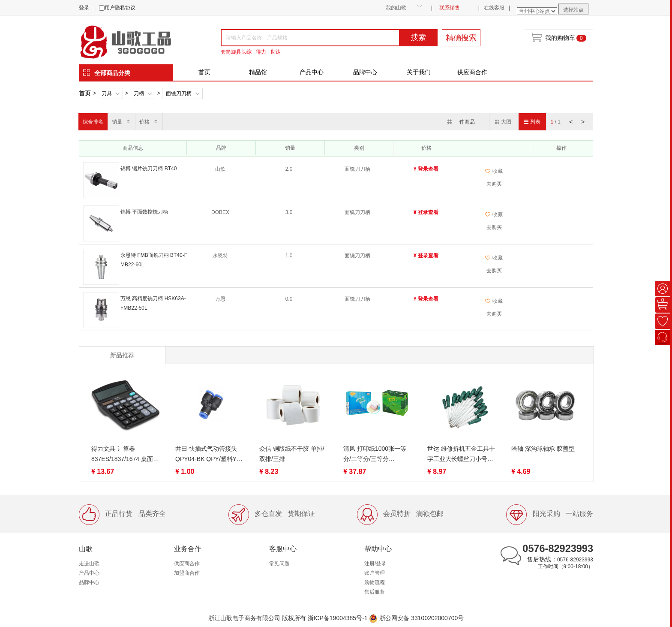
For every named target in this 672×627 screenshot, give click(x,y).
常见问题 (279, 564)
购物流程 (375, 582)
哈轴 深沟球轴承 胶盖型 (543, 449)
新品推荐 (122, 355)
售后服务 (375, 592)
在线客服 (494, 8)
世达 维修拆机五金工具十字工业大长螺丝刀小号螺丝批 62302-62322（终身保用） (461, 455)
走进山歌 (89, 564)
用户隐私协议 (120, 8)
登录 (84, 8)
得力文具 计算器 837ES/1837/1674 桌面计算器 (125, 455)
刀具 (107, 93)
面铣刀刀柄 (179, 93)
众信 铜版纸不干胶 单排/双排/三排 (292, 454)
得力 (261, 52)
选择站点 (573, 10)
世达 (276, 52)
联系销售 (450, 8)
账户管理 (375, 573)
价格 (144, 122)
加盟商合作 (187, 573)
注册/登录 (375, 564)
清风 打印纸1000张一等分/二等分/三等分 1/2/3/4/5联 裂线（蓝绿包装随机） (377, 455)
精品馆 (258, 72)
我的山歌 (396, 8)
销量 (117, 122)
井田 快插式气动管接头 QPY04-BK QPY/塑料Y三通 (209, 455)
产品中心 (312, 72)
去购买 (494, 184)
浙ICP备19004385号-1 (338, 618)
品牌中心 (365, 72)
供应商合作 (472, 72)
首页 (204, 72)
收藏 (494, 171)
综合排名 (93, 122)
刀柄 (139, 93)
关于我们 (419, 72)
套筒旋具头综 (236, 52)
